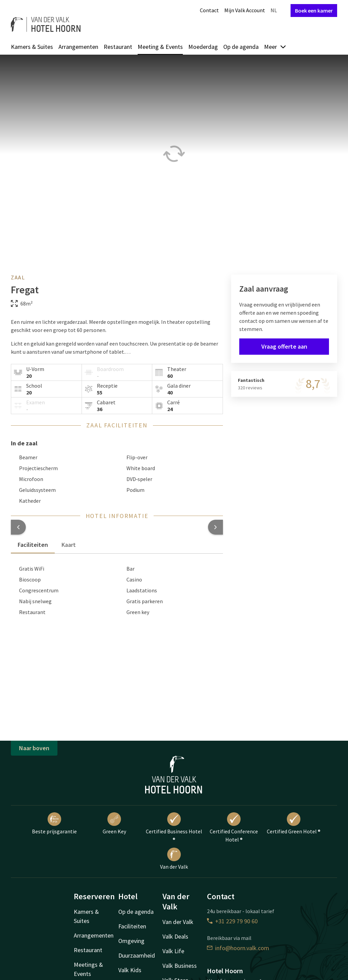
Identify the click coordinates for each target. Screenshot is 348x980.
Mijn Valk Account (245, 10)
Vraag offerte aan (284, 346)
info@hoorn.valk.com (238, 948)
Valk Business (180, 966)
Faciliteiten (132, 926)
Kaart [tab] (69, 545)
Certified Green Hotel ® (294, 824)
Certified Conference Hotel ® (234, 828)
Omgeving (131, 941)
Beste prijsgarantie (54, 824)
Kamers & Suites (32, 47)
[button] (18, 527)
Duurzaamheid (137, 955)
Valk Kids (130, 970)
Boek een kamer (314, 11)
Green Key (114, 824)
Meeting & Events (160, 47)
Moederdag (203, 47)
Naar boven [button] (34, 748)
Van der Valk (174, 859)
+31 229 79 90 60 (232, 921)
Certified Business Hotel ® (174, 828)
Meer (275, 47)
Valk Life (173, 951)
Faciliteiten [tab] (33, 545)
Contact (209, 10)
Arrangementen (78, 47)
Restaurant (118, 47)
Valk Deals (175, 936)
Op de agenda (241, 47)
